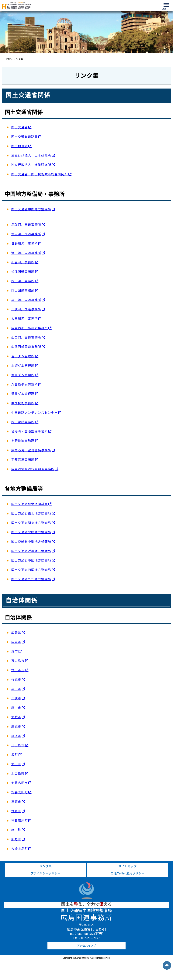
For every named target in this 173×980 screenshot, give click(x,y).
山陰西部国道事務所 (26, 347)
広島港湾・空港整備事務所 (31, 450)
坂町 (14, 755)
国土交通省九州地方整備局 (31, 579)
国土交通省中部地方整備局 (31, 542)
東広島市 (18, 661)
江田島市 (18, 745)
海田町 (16, 764)
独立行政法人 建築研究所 (31, 165)
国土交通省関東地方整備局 (31, 523)
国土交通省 (19, 127)
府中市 (16, 708)
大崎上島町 (19, 849)
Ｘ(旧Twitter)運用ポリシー (127, 874)
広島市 (16, 642)
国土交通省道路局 (24, 137)
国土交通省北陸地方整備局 (31, 532)
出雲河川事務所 (23, 262)
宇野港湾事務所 (23, 441)
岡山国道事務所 (23, 291)
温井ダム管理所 (23, 394)
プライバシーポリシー (46, 874)
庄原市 (16, 727)
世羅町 (16, 811)
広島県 (16, 633)
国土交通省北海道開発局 (29, 504)
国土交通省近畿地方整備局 (31, 551)
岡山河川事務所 (23, 281)
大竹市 (16, 717)
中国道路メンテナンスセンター (34, 413)
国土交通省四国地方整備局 (31, 570)
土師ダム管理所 (23, 366)
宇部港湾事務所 (23, 460)
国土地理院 (19, 146)
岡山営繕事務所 (23, 422)
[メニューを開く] (166, 6)
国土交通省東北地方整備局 (31, 514)
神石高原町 (19, 821)
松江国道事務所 (23, 272)
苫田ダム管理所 (23, 356)
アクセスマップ (86, 946)
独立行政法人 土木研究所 (31, 156)
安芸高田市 (19, 783)
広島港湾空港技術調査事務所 (33, 469)
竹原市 (16, 680)
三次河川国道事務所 (26, 309)
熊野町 (16, 839)
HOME (8, 59)
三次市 (16, 698)
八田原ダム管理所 (24, 385)
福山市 (16, 689)
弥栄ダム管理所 (23, 375)
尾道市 (16, 736)
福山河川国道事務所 (26, 300)
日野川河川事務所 (24, 244)
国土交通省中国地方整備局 (31, 209)
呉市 (14, 652)
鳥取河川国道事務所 (26, 225)
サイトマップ (127, 866)
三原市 (16, 802)
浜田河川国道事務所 (26, 253)
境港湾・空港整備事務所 (29, 431)
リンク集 (46, 866)
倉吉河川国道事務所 (26, 234)
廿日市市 (18, 670)
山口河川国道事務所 (26, 338)
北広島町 (18, 774)
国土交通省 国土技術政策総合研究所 (39, 174)
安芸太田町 (19, 792)
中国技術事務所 (23, 403)
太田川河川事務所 (24, 319)
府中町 (16, 830)
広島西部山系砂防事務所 (29, 328)
